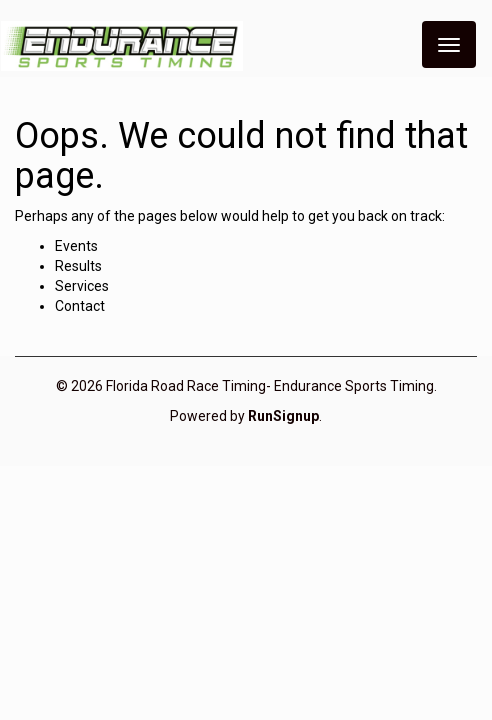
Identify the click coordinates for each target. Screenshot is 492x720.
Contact (80, 306)
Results (78, 266)
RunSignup (283, 416)
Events (76, 246)
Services (82, 286)
